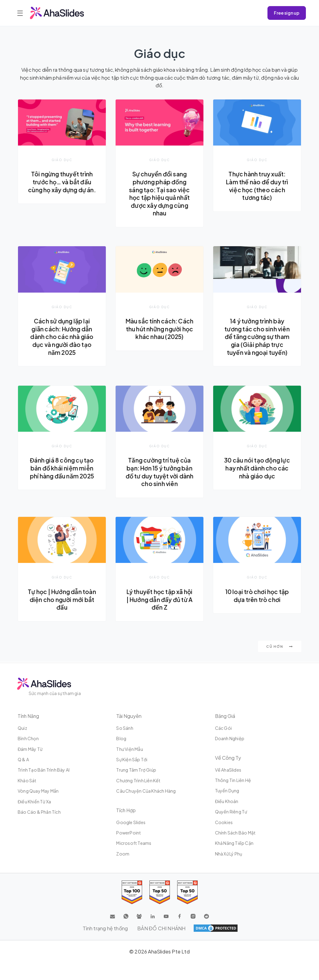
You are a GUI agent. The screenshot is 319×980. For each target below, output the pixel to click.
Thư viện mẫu (129, 749)
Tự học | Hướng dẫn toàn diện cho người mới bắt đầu (62, 600)
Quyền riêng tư (231, 812)
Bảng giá (225, 716)
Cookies (224, 822)
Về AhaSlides (228, 770)
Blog (121, 738)
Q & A (23, 759)
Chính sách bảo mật (235, 833)
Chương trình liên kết (138, 780)
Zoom (123, 854)
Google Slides (131, 822)
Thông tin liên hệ (233, 780)
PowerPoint (129, 833)
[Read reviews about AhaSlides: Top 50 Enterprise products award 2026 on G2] (187, 892)
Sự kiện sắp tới (132, 759)
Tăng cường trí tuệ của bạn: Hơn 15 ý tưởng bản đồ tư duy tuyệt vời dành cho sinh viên (160, 472)
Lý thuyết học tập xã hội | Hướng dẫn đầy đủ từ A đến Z (159, 600)
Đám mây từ (30, 749)
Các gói (223, 728)
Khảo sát (27, 780)
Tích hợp (126, 810)
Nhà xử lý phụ (229, 854)
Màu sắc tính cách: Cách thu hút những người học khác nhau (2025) (159, 333)
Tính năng (29, 716)
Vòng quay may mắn (38, 791)
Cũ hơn (280, 647)
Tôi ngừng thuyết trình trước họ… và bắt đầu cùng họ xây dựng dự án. (62, 186)
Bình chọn (28, 738)
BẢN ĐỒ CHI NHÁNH (162, 928)
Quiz (22, 728)
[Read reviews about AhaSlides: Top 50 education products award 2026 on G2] (160, 892)
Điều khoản (227, 801)
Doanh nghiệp (230, 738)
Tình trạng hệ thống (105, 928)
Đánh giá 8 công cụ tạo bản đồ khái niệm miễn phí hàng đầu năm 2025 (62, 468)
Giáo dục (62, 160)
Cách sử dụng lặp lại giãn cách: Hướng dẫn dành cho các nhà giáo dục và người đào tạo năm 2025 (62, 337)
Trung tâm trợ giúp (136, 770)
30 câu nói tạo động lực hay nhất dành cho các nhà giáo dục (257, 468)
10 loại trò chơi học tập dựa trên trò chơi (257, 596)
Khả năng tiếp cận (234, 843)
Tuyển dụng (227, 791)
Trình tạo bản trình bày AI (44, 770)
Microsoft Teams (134, 843)
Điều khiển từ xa (34, 802)
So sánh (125, 728)
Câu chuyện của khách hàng (146, 791)
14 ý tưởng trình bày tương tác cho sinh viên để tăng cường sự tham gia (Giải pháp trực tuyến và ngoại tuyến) (257, 337)
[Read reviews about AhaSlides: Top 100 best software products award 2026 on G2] (132, 892)
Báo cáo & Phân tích (39, 812)
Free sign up (287, 13)
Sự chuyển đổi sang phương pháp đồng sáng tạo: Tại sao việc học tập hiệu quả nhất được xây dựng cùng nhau (159, 193)
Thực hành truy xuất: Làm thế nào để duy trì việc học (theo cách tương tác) (257, 186)
